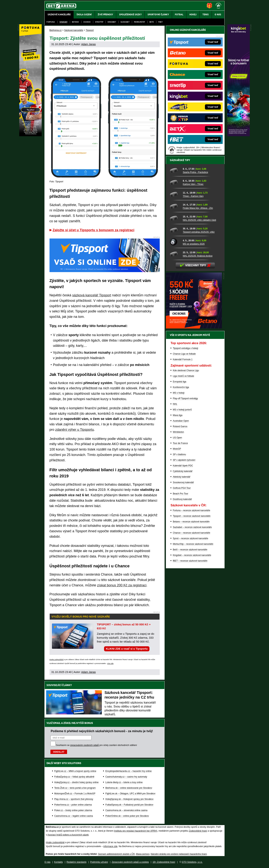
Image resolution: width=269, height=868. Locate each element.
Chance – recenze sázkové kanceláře (191, 533)
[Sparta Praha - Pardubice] (175, 170)
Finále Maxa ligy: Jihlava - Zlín (198, 208)
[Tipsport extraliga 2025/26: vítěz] (175, 230)
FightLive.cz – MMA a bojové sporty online (75, 771)
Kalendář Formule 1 (183, 359)
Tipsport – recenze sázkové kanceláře (192, 516)
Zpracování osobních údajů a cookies (130, 862)
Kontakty (59, 862)
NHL (175, 404)
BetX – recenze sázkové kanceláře (190, 550)
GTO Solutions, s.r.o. (192, 862)
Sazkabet (125, 22)
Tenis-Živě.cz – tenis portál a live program (75, 788)
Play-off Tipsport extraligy (185, 398)
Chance (87, 22)
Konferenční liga (181, 387)
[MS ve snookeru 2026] (175, 242)
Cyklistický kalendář (183, 471)
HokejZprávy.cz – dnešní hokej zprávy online (76, 782)
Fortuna (51, 22)
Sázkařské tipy (180, 160)
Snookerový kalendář (183, 482)
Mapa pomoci (143, 854)
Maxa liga (178, 415)
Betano (75, 22)
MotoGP (177, 449)
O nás (47, 862)
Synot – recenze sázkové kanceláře (190, 538)
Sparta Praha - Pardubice (195, 172)
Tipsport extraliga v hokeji (185, 348)
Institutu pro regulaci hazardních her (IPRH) (136, 831)
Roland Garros (180, 426)
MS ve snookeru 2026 (194, 244)
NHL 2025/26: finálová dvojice (198, 256)
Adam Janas (89, 44)
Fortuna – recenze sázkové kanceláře (191, 510)
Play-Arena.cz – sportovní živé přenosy (74, 799)
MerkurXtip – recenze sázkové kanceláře (193, 544)
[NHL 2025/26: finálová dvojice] (175, 254)
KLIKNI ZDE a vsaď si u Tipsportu (127, 649)
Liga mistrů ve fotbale (183, 376)
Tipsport (63, 22)
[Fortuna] (30, 135)
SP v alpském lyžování (184, 460)
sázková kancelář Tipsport (92, 295)
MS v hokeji (179, 393)
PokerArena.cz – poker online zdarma (73, 805)
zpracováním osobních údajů (85, 745)
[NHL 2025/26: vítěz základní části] (175, 218)
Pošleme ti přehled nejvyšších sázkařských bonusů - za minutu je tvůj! (102, 731)
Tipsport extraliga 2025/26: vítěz (199, 232)
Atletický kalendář (182, 477)
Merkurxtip (139, 22)
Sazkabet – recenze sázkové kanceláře (192, 527)
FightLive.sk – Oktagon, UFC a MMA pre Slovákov (130, 794)
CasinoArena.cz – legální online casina (74, 816)
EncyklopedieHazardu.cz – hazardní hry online (128, 771)
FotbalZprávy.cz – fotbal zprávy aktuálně (74, 777)
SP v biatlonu (179, 454)
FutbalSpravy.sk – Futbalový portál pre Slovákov (129, 805)
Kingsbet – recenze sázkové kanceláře (192, 555)
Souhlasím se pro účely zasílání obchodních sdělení (97, 745)
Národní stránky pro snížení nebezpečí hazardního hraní (179, 854)
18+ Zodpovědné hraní (164, 862)
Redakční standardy (76, 862)
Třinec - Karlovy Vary (193, 196)
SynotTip (99, 22)
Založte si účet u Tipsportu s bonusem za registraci (94, 230)
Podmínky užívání (99, 862)
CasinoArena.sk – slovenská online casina (126, 810)
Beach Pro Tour (181, 494)
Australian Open (181, 421)
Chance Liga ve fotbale (184, 354)
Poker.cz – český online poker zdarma (73, 810)
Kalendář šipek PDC (183, 466)
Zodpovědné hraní (198, 831)
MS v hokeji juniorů (182, 410)
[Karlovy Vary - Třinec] (175, 182)
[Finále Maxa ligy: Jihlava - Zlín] (175, 206)
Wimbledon (178, 432)
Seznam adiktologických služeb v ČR (116, 854)
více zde (110, 663)
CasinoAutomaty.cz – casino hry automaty (126, 777)
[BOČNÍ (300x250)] (194, 328)
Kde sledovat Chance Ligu (186, 370)
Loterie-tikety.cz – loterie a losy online (124, 782)
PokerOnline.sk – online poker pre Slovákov (127, 816)
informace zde (110, 846)
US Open (177, 438)
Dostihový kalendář (182, 499)
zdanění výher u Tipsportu (75, 430)
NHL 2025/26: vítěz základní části (199, 220)
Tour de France (180, 443)
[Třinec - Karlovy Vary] (175, 194)
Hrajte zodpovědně (57, 660)
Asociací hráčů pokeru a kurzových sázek (68, 835)
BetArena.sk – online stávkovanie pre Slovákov (129, 788)
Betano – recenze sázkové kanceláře (191, 522)
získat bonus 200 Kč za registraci (122, 585)
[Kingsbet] (239, 135)
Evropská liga (180, 382)
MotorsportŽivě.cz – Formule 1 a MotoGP (75, 794)
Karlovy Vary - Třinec (193, 184)
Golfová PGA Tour (182, 488)
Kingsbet (112, 22)
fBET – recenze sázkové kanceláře (190, 561)
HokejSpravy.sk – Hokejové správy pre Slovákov (129, 799)
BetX (152, 22)
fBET (160, 22)
